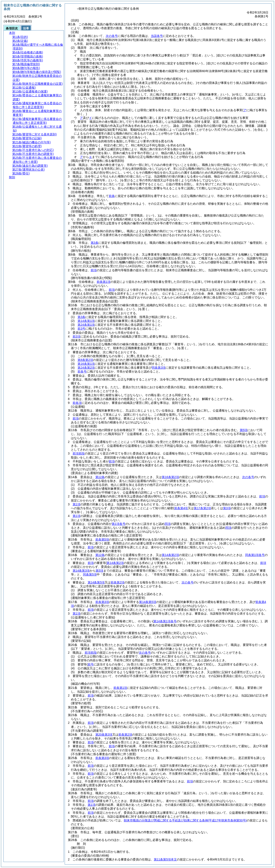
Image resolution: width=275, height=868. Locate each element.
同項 (168, 524)
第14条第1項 (86, 321)
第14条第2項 (170, 555)
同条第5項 (90, 574)
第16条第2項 (170, 477)
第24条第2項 (86, 368)
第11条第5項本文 (165, 859)
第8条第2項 (85, 360)
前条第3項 (102, 602)
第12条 (100, 477)
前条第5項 (102, 539)
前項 (94, 270)
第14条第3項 (81, 571)
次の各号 (112, 36)
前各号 (82, 371)
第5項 (99, 571)
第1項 (76, 504)
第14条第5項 (96, 582)
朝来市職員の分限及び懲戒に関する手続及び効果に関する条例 (185, 820)
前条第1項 (104, 282)
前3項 (76, 336)
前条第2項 (118, 582)
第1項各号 (119, 524)
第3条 (95, 243)
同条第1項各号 (255, 555)
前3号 (81, 329)
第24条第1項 (86, 325)
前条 (112, 196)
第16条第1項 (86, 364)
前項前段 (79, 453)
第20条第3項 (104, 735)
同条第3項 (159, 368)
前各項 (77, 403)
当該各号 (157, 36)
